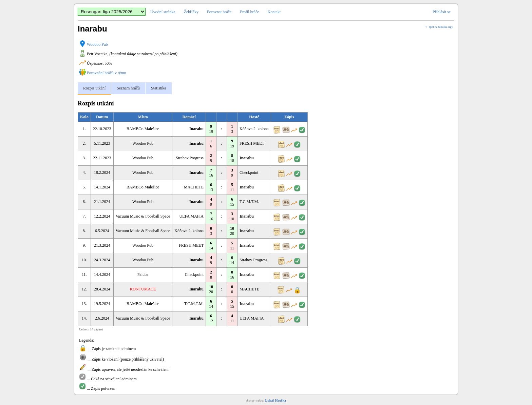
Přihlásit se (442, 12)
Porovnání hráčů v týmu (107, 73)
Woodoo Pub (97, 44)
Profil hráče (249, 12)
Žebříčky (191, 12)
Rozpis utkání (94, 88)
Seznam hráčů (128, 88)
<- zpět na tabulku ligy (439, 27)
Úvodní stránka (163, 12)
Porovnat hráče (219, 12)
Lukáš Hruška (276, 400)
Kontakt (274, 12)
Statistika (159, 88)
